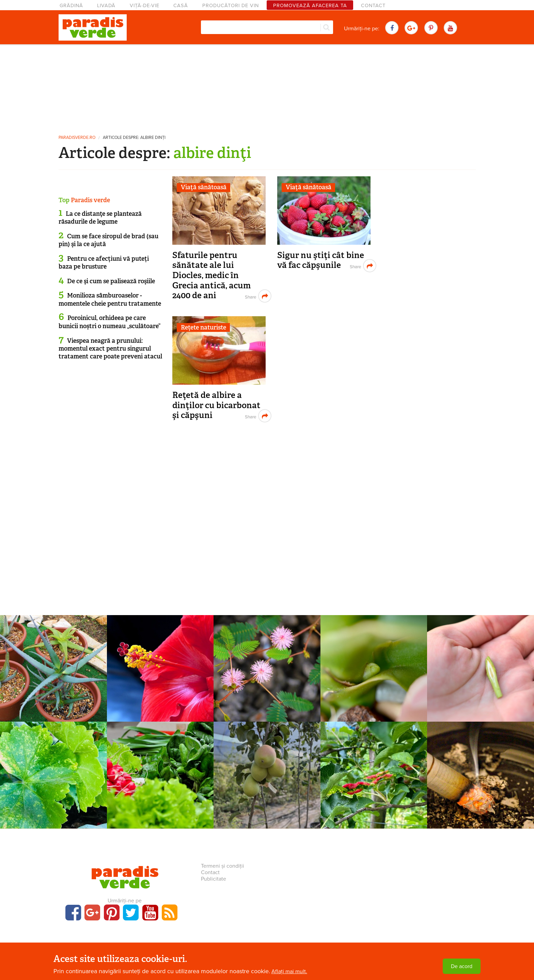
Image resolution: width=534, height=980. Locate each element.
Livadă (106, 6)
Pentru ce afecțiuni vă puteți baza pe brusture (104, 263)
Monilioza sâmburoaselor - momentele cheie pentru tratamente (110, 299)
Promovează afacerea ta (310, 6)
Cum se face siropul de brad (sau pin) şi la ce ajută (108, 240)
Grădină (71, 6)
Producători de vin (231, 6)
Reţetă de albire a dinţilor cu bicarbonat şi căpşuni (216, 405)
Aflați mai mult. (289, 971)
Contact (373, 6)
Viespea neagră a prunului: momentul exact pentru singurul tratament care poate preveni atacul (110, 349)
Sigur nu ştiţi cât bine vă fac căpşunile (321, 260)
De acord (462, 966)
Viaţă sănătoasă (204, 187)
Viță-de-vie (145, 6)
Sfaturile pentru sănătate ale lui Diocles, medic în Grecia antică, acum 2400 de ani (211, 275)
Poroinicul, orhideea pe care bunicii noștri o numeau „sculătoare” (109, 322)
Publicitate (214, 879)
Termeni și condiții (223, 866)
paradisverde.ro (77, 138)
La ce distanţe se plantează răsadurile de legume (100, 218)
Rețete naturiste (203, 327)
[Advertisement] (267, 87)
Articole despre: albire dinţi (134, 138)
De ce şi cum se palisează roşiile (111, 281)
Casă (181, 6)
